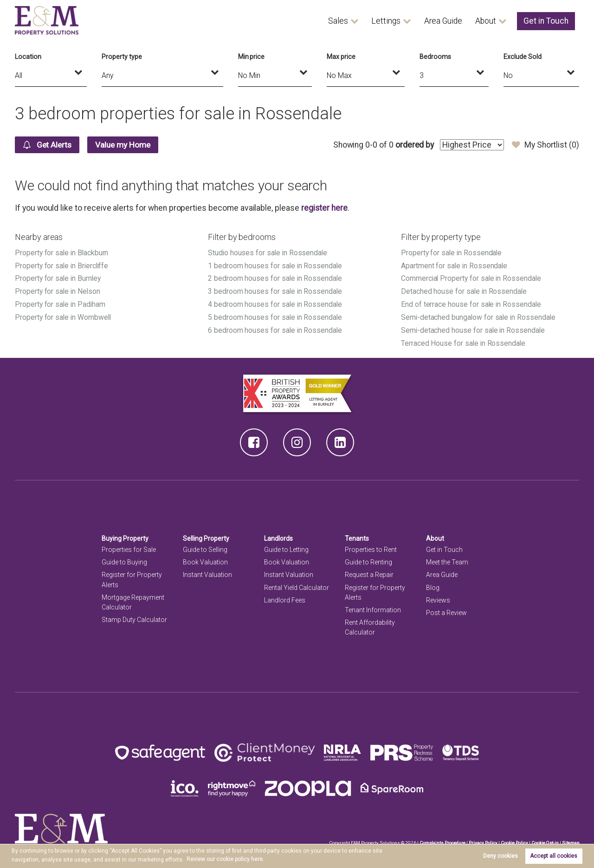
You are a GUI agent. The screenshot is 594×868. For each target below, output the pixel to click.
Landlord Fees (285, 597)
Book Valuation (205, 559)
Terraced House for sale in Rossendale (464, 340)
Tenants (357, 536)
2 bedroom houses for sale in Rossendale (276, 278)
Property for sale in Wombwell (64, 315)
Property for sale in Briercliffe (63, 265)
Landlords (279, 536)
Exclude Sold (522, 57)
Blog (433, 585)
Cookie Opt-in (544, 840)
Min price (252, 57)
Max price (341, 57)
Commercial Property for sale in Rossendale (472, 278)
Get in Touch (546, 21)
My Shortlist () (546, 145)
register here (324, 208)
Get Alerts (48, 145)
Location (28, 57)
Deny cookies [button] (500, 856)
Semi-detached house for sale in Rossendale (474, 328)
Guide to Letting (286, 547)
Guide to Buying (124, 559)
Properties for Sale (129, 547)
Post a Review (446, 610)
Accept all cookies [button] (554, 856)
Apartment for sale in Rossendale (455, 265)
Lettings (386, 21)
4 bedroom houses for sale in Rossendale (276, 303)
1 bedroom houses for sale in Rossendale (276, 265)
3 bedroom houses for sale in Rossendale (276, 290)
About (486, 21)
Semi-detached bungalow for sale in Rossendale (479, 315)
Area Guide (443, 21)
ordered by (414, 145)
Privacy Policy (482, 840)
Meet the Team (447, 559)
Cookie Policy (513, 840)
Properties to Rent (371, 547)
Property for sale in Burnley (58, 278)
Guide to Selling (205, 547)
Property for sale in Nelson (58, 290)
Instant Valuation (207, 572)
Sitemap (570, 840)
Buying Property (125, 536)
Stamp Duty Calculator (134, 617)
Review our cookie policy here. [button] (225, 859)
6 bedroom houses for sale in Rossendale (276, 328)
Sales (338, 21)
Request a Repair (369, 572)
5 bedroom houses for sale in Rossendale (276, 315)
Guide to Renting (368, 559)
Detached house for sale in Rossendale (465, 290)
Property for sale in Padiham (61, 303)
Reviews (438, 597)
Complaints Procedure (441, 840)
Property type (122, 57)
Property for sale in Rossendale (452, 253)
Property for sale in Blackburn (62, 253)
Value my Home (126, 145)
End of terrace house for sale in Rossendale (472, 303)
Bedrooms (435, 57)
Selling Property (206, 536)
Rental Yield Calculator (297, 585)
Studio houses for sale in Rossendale (268, 253)
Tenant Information (373, 607)
